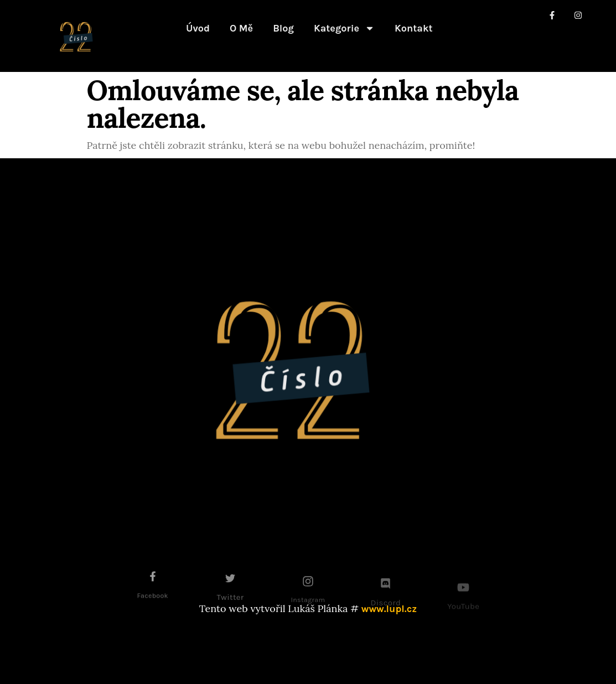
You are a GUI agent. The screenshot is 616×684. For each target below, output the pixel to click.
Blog (283, 28)
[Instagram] (308, 589)
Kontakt (414, 28)
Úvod (198, 28)
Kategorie (344, 28)
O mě (241, 28)
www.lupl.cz (389, 609)
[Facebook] (153, 583)
